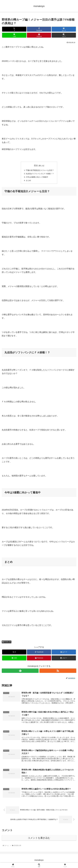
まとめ (28, 181)
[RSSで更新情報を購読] (58, 671)
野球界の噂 (7, 643)
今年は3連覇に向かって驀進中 (37, 178)
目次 (36, 166)
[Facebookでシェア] (39, 29)
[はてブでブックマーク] (64, 29)
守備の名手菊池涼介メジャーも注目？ (40, 170)
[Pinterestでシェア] (39, 35)
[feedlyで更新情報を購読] (20, 671)
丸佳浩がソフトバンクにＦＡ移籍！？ (40, 174)
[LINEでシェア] (14, 35)
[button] (64, 35)
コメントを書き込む (39, 840)
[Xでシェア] (14, 29)
